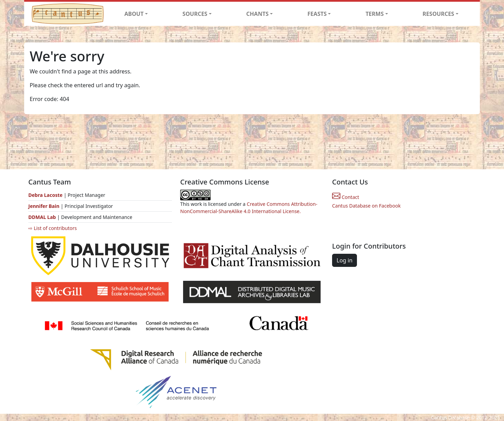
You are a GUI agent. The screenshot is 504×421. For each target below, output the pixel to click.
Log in (345, 260)
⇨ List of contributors (52, 228)
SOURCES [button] (195, 14)
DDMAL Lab (42, 217)
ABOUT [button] (134, 14)
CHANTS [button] (257, 14)
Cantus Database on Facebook (366, 206)
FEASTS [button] (317, 14)
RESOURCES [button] (438, 14)
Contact (346, 197)
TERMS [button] (375, 14)
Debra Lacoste (45, 195)
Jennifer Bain (45, 206)
